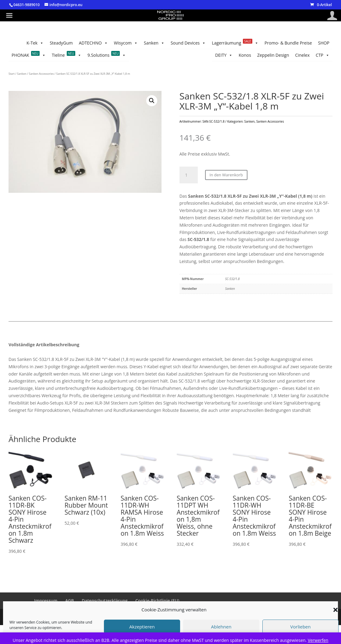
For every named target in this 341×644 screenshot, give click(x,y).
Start (12, 74)
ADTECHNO (93, 43)
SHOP (324, 43)
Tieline (67, 55)
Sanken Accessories (41, 74)
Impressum (46, 601)
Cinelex (303, 55)
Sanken (154, 43)
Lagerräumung (235, 43)
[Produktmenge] (189, 175)
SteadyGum (61, 43)
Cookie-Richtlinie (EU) (157, 601)
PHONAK (29, 55)
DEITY (224, 55)
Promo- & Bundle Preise (288, 43)
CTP (323, 55)
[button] (152, 101)
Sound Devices (188, 43)
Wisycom (126, 43)
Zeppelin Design (273, 55)
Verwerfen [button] (318, 640)
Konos (245, 55)
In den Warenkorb (226, 175)
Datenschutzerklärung (105, 601)
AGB (70, 601)
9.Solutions (107, 55)
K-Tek (35, 43)
